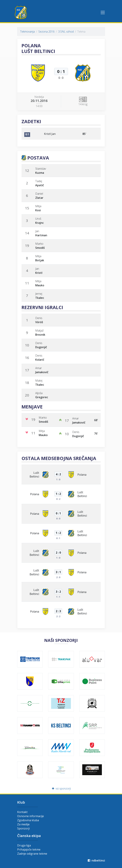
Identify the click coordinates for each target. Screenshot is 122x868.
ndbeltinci (96, 860)
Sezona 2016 (46, 32)
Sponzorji (23, 828)
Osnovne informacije (31, 816)
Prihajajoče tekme (29, 849)
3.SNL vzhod (66, 32)
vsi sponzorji (61, 788)
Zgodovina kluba (28, 820)
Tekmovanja (27, 32)
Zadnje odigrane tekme (32, 854)
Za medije (23, 824)
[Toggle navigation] (103, 13)
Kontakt (22, 812)
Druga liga (24, 845)
